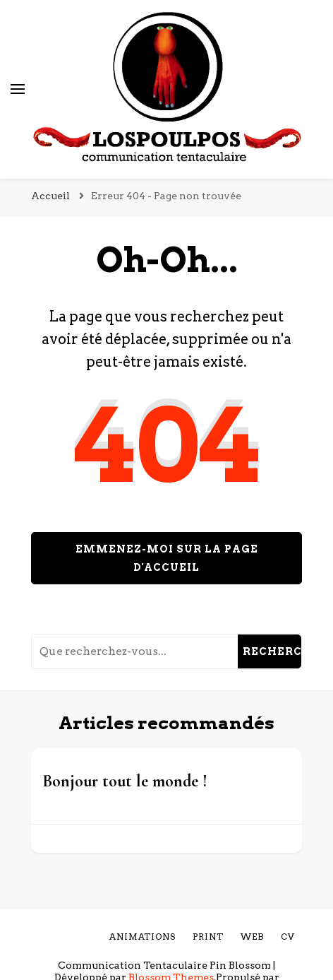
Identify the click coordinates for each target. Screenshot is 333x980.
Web (252, 937)
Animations (143, 937)
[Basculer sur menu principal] (18, 89)
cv (288, 937)
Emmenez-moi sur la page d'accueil (167, 558)
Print (208, 937)
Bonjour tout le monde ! (125, 781)
